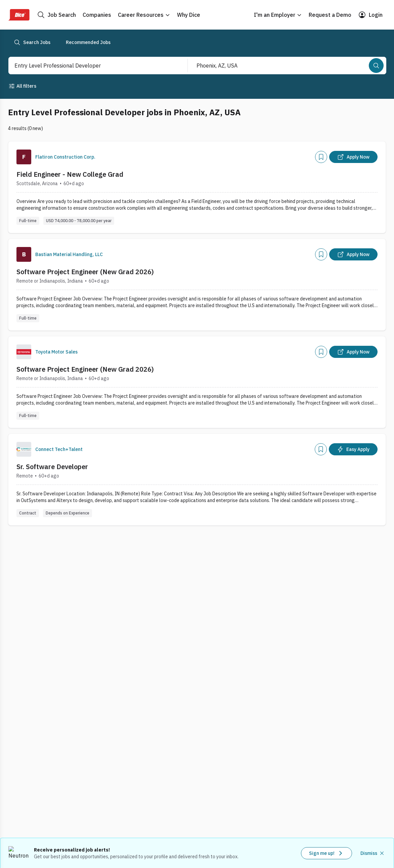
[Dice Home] (19, 15)
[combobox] (91, 66)
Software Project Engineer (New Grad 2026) (85, 272)
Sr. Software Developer (52, 467)
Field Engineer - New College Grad (70, 174)
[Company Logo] (24, 157)
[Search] (376, 66)
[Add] (321, 157)
